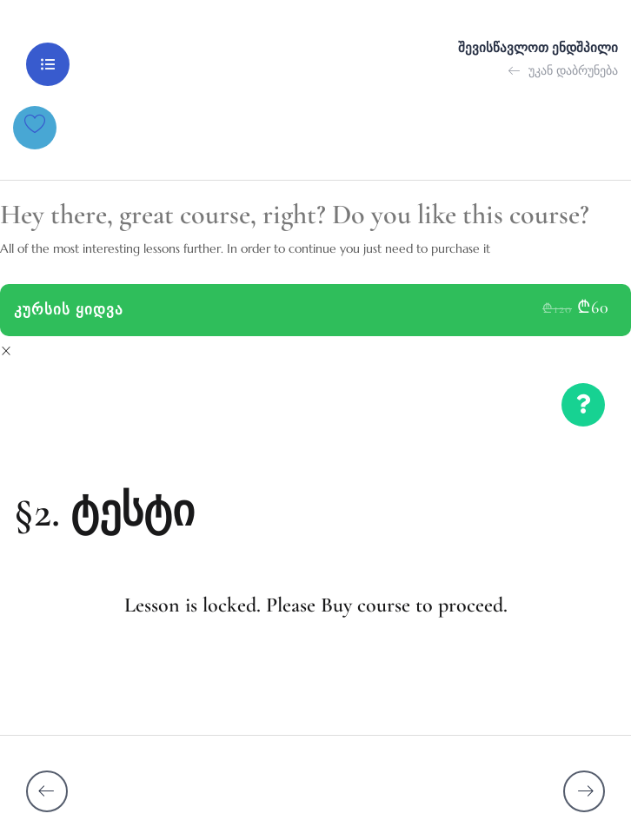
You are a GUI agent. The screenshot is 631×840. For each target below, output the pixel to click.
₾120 (557, 308)
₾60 (593, 308)
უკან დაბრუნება (563, 70)
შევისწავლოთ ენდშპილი (538, 48)
